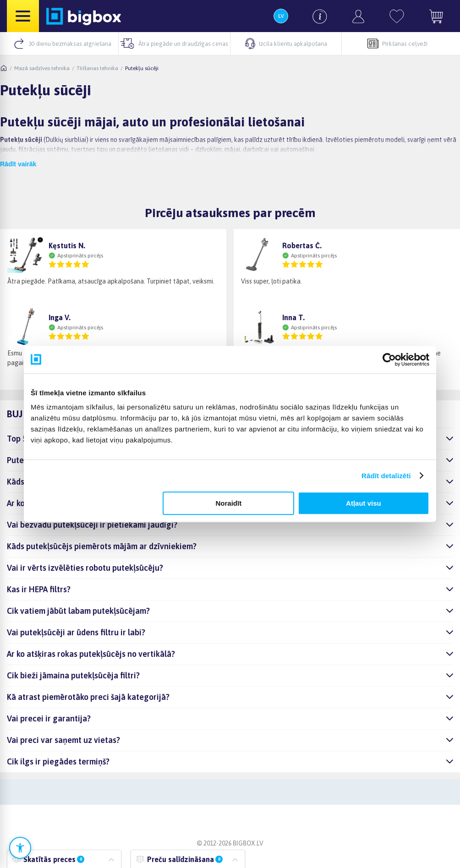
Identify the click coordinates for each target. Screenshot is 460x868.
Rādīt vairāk (18, 164)
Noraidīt (229, 503)
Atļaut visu (364, 503)
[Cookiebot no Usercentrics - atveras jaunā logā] (389, 360)
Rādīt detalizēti (386, 476)
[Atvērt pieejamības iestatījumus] (20, 848)
